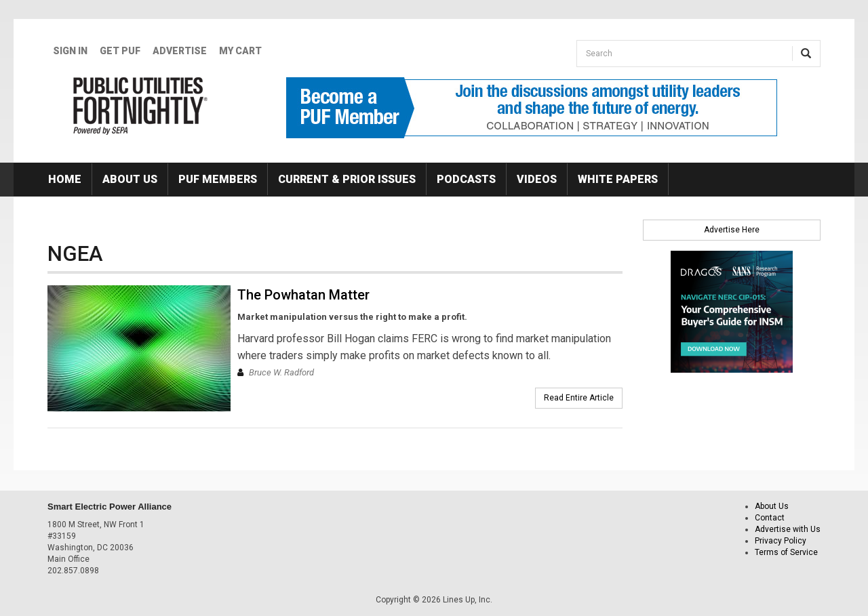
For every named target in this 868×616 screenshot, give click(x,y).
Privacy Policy (781, 541)
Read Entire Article (579, 398)
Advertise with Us (788, 529)
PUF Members (218, 179)
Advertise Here (732, 230)
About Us (130, 179)
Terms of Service (786, 552)
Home (65, 179)
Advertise (180, 51)
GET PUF (120, 51)
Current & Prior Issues (347, 179)
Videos (537, 179)
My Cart (240, 51)
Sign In (70, 51)
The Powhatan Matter (303, 295)
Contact (770, 518)
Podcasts (466, 179)
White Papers (618, 179)
